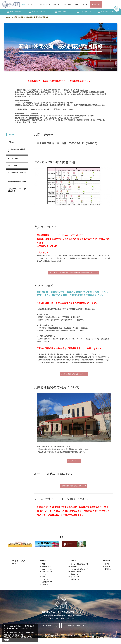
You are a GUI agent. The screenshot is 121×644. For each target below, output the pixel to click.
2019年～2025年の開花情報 (16, 150)
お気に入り (97, 4)
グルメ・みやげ (67, 4)
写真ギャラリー (76, 580)
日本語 (108, 570)
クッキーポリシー (14, 637)
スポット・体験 (45, 4)
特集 (23, 4)
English (108, 572)
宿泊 (77, 4)
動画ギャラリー (76, 577)
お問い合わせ (12, 142)
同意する (7, 640)
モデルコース (32, 4)
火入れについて (13, 158)
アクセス (84, 4)
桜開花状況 (62, 12)
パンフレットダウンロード (80, 575)
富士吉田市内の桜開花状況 (17, 182)
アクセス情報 (12, 165)
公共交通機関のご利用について (17, 174)
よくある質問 (75, 582)
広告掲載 (74, 572)
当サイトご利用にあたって (80, 570)
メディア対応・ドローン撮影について (17, 190)
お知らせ (45, 590)
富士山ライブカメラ (39, 12)
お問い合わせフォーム (74, 631)
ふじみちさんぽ (85, 12)
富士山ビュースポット (109, 12)
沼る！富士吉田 (16, 12)
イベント (56, 4)
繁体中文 (108, 575)
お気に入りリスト (48, 587)
